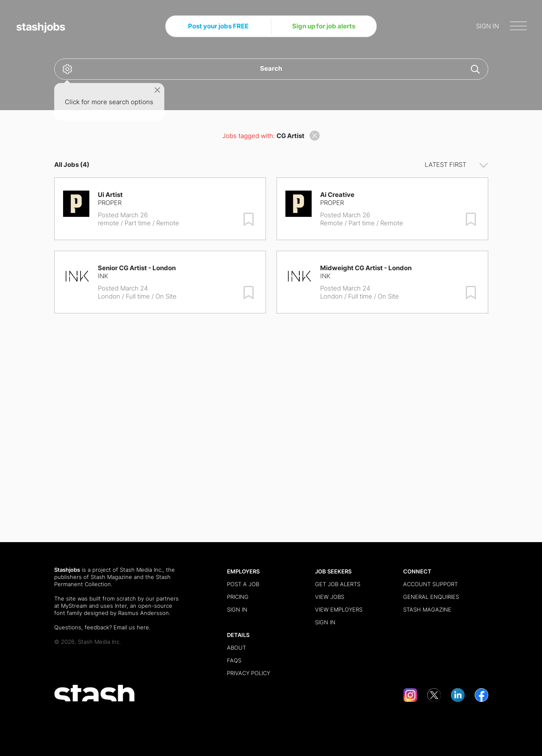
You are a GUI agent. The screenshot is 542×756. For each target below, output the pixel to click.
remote (108, 223)
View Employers (339, 609)
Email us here (131, 627)
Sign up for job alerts (324, 26)
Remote (332, 223)
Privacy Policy (249, 673)
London (109, 296)
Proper (110, 203)
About (236, 648)
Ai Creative (337, 195)
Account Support (430, 584)
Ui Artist (110, 195)
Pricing (238, 597)
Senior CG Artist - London (137, 268)
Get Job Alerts (338, 584)
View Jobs (330, 597)
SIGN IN (487, 26)
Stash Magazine (111, 577)
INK (103, 276)
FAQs (234, 660)
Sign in (237, 609)
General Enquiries (431, 597)
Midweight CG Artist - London (366, 268)
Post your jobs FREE (218, 26)
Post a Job (243, 584)
